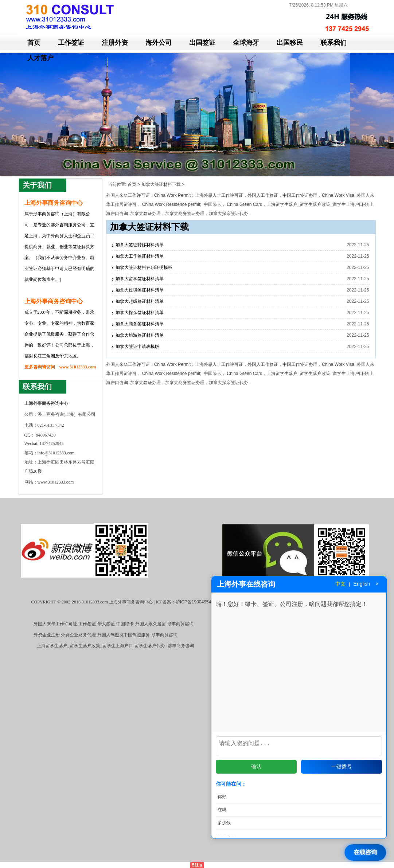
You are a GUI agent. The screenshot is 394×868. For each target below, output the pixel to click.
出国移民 (290, 43)
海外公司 (159, 43)
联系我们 (333, 43)
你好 (222, 797)
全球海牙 (246, 43)
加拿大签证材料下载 (161, 184)
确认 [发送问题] (256, 766)
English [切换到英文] (362, 584)
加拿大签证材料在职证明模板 (144, 267)
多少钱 (224, 823)
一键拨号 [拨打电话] (342, 766)
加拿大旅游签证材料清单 (140, 335)
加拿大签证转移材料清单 (140, 245)
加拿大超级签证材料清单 (140, 301)
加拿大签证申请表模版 (137, 347)
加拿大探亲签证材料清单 (140, 313)
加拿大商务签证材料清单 (140, 324)
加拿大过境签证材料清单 (140, 290)
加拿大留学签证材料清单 (140, 279)
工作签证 (71, 43)
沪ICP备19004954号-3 (198, 602)
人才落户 (40, 58)
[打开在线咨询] (366, 853)
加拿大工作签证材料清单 (140, 256)
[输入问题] (299, 745)
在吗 (222, 810)
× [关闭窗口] (377, 584)
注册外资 (115, 43)
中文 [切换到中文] (340, 584)
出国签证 (202, 43)
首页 (34, 43)
